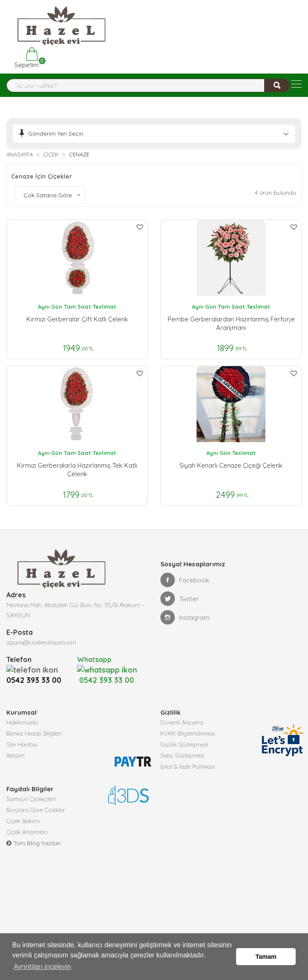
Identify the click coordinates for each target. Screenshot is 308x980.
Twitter (180, 599)
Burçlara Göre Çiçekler (36, 799)
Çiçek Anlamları (27, 821)
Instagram (185, 617)
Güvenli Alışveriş (182, 712)
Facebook (185, 580)
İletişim (16, 745)
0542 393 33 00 (36, 669)
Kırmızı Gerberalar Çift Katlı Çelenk (77, 319)
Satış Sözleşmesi (182, 745)
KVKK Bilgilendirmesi (188, 723)
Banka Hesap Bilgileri (34, 723)
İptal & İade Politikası (188, 756)
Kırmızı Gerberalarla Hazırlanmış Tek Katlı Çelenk (77, 470)
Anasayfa (20, 154)
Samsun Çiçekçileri (31, 788)
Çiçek (51, 154)
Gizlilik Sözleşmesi (184, 734)
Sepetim (26, 58)
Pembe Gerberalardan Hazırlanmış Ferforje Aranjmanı (231, 323)
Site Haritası (22, 734)
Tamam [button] (266, 957)
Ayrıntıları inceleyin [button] (42, 967)
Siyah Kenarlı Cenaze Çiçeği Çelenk (231, 465)
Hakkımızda (22, 712)
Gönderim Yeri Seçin (56, 134)
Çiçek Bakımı (23, 810)
